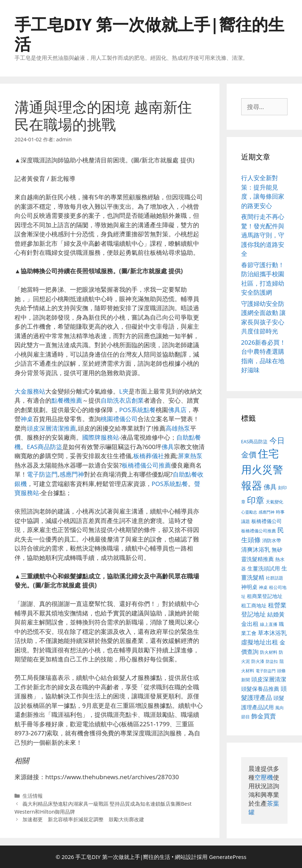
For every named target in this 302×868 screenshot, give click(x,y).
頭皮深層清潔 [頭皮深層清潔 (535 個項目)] (269, 679)
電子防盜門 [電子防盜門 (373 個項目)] (266, 671)
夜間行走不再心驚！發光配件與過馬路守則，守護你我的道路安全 (263, 235)
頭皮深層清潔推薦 (51, 428)
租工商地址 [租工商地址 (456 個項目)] (254, 605)
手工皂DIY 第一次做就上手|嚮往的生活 (149, 34)
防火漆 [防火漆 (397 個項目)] (258, 661)
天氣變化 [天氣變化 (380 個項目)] (274, 502)
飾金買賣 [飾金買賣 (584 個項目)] (264, 716)
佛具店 (177, 410)
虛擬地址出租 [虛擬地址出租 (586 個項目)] (260, 642)
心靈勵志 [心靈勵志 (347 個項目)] (249, 512)
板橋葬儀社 (149, 456)
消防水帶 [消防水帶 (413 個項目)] (272, 540)
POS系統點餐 (137, 410)
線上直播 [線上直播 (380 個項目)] (269, 624)
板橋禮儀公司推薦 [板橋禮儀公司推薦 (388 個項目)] (259, 531)
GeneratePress (228, 857)
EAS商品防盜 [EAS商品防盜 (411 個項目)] (255, 442)
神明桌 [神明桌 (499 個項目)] (249, 587)
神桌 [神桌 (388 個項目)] (263, 587)
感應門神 (72, 474)
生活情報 (33, 796)
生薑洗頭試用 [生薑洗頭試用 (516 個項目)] (264, 568)
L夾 (124, 391)
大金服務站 (30, 391)
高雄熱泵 (178, 428)
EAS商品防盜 (45, 447)
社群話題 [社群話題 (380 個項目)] (274, 578)
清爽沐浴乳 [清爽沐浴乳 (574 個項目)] (256, 549)
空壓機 (264, 777)
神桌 (27, 419)
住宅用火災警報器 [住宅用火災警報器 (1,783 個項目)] (262, 469)
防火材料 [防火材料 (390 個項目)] (269, 652)
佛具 (168, 447)
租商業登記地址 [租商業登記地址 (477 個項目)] (265, 596)
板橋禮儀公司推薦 (146, 465)
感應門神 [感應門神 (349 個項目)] (267, 512)
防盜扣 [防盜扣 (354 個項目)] (272, 661)
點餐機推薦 (67, 400)
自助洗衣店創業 (122, 400)
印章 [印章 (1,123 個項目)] (256, 500)
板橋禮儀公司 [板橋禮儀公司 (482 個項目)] (267, 521)
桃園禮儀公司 (119, 419)
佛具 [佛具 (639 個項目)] (270, 487)
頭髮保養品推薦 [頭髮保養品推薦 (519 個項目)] (260, 689)
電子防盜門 (42, 474)
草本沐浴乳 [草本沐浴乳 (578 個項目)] (272, 633)
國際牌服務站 (101, 437)
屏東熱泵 (190, 456)
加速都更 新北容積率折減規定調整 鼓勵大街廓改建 (83, 819)
